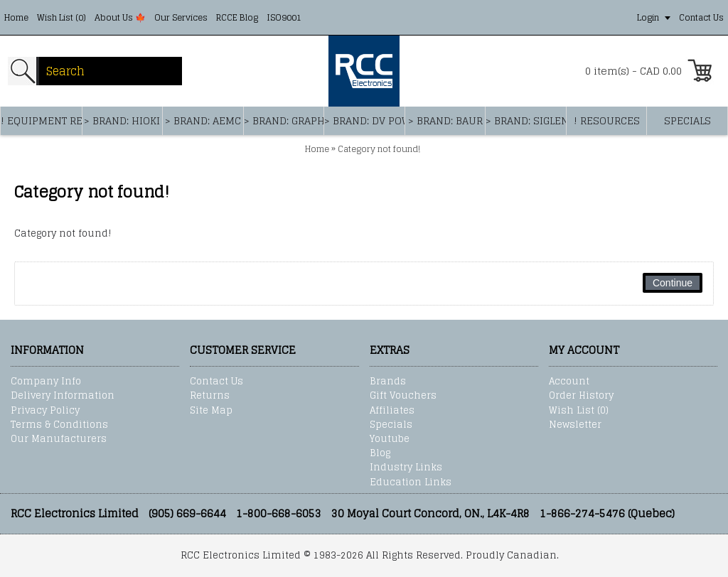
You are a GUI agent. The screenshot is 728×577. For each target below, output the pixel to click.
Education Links (411, 482)
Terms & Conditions (59, 425)
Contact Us (216, 382)
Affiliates (392, 411)
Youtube (390, 439)
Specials (391, 425)
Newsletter (575, 425)
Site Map (211, 411)
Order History (581, 396)
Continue (673, 283)
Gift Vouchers (403, 396)
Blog (380, 453)
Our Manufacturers (59, 439)
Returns (210, 396)
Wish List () (579, 411)
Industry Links (406, 468)
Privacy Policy (45, 411)
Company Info (46, 382)
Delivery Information (63, 396)
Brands (388, 382)
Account (569, 382)
